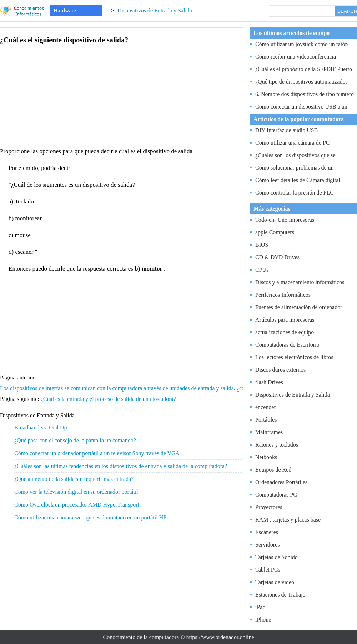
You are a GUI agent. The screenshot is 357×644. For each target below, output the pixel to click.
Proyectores (269, 507)
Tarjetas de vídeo (275, 582)
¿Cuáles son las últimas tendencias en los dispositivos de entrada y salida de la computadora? (121, 466)
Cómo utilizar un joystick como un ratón (302, 44)
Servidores (267, 545)
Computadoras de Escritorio (287, 345)
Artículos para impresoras (285, 320)
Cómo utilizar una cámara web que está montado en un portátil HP (90, 517)
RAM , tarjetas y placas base (288, 520)
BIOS (262, 245)
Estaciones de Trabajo (280, 595)
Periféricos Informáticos (283, 295)
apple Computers (275, 232)
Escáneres (267, 532)
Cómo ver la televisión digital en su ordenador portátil (76, 492)
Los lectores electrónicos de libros (294, 357)
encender (266, 407)
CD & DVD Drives (277, 257)
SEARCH (347, 11)
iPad (260, 607)
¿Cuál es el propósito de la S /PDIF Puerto (304, 69)
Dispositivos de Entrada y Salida (155, 11)
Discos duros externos (280, 370)
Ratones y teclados (277, 445)
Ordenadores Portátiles (281, 482)
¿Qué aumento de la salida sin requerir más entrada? (74, 479)
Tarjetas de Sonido (276, 557)
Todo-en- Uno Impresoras (285, 220)
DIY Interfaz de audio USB (286, 130)
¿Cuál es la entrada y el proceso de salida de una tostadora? (109, 399)
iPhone (263, 620)
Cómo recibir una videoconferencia (296, 57)
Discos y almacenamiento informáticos (300, 282)
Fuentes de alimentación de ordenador (299, 307)
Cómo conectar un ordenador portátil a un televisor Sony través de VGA (97, 453)
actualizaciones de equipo (285, 332)
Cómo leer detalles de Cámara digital (298, 180)
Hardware (65, 11)
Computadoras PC (276, 495)
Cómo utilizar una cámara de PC (292, 143)
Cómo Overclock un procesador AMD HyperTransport (77, 505)
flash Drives (269, 382)
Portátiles (266, 420)
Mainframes (269, 432)
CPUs (262, 270)
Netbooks (266, 457)
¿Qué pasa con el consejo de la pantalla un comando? (75, 440)
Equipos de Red (273, 470)
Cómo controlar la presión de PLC (295, 193)
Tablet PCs (268, 570)
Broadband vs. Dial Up (41, 427)
